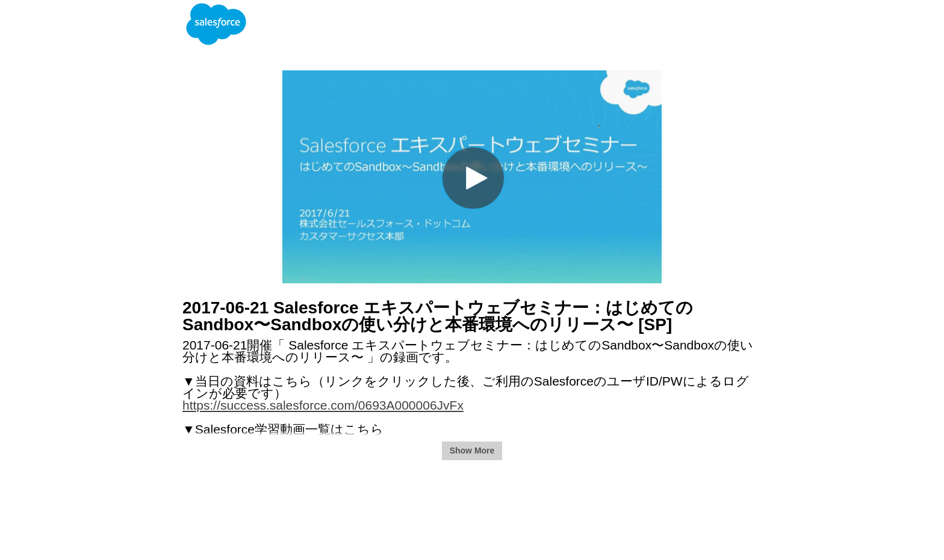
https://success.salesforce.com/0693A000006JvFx (323, 405)
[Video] (472, 177)
